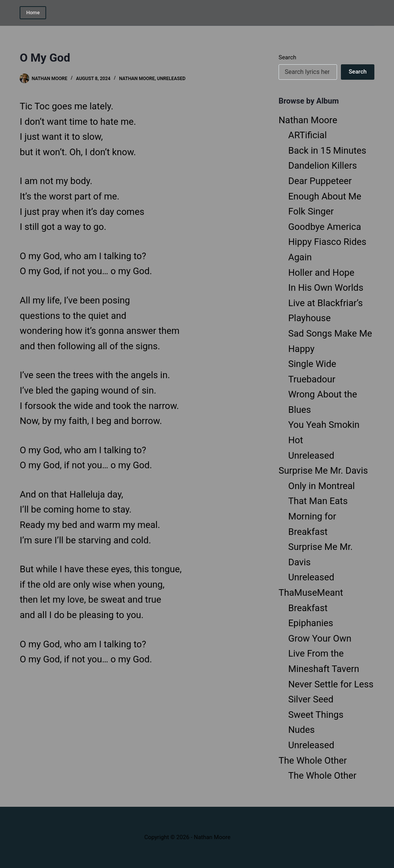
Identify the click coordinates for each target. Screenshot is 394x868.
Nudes (301, 730)
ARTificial (307, 135)
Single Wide (312, 364)
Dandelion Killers (323, 166)
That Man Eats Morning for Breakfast (318, 516)
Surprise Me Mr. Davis (323, 471)
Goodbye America (325, 227)
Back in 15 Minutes (327, 151)
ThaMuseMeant (311, 593)
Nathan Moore (137, 79)
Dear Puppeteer (320, 181)
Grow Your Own (320, 638)
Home (33, 13)
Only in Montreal (321, 486)
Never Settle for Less (331, 684)
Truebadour (312, 379)
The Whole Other (313, 761)
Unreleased (171, 79)
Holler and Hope (321, 273)
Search (287, 57)
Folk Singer (311, 211)
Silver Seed (311, 699)
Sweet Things (316, 715)
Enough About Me (325, 196)
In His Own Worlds (326, 288)
